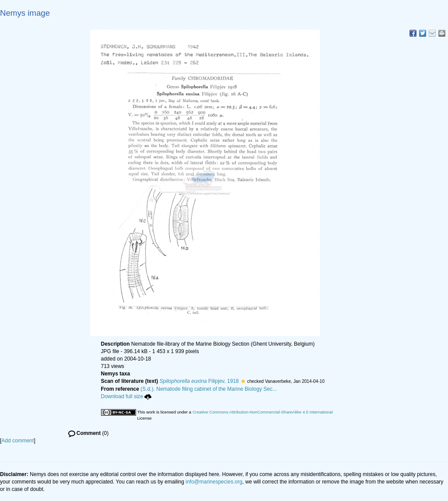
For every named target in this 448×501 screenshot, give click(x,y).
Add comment (17, 441)
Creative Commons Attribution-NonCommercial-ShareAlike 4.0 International (262, 412)
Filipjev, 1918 (199, 381)
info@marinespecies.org (214, 482)
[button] (243, 381)
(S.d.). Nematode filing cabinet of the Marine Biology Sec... (209, 389)
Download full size (126, 396)
